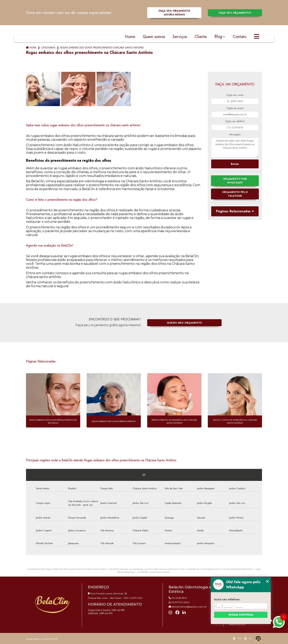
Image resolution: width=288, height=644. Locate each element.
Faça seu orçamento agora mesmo (174, 13)
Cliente (201, 37)
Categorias (48, 48)
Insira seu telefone (227, 599)
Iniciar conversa (241, 615)
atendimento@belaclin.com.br (188, 607)
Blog (218, 37)
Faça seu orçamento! (235, 13)
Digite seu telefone (235, 121)
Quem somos (154, 37)
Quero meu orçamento (184, 323)
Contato (240, 37)
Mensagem (235, 134)
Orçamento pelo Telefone (235, 194)
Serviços (180, 37)
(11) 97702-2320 (179, 602)
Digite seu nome (235, 95)
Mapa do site (237, 624)
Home (130, 37)
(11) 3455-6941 (178, 598)
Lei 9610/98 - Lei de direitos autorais (154, 572)
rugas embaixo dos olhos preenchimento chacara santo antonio (102, 48)
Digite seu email (235, 108)
